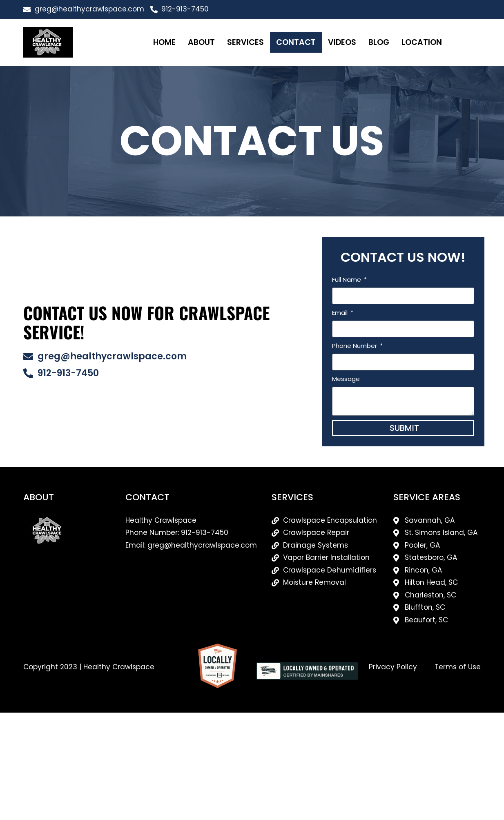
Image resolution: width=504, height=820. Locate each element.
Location (422, 42)
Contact (296, 42)
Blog (379, 42)
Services (245, 42)
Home (164, 42)
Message (351, 379)
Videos (342, 42)
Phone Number (361, 346)
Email (346, 313)
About (201, 42)
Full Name (353, 280)
